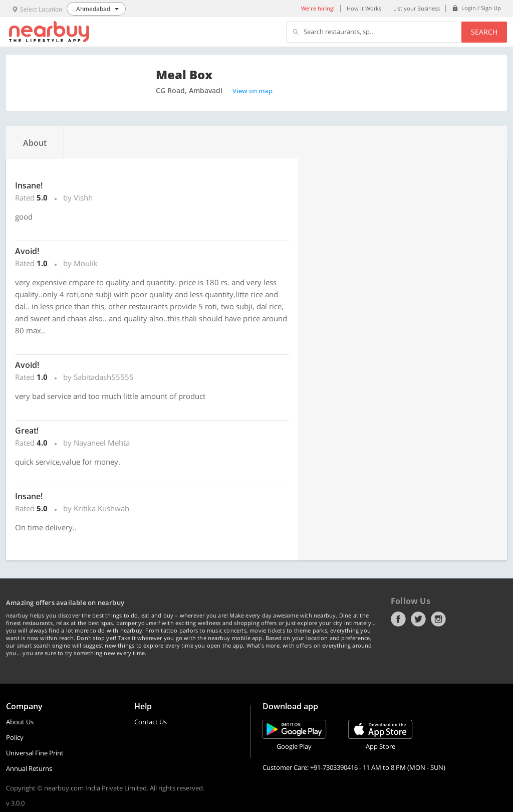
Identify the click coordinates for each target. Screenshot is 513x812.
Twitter (418, 619)
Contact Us (151, 722)
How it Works (364, 8)
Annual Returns (29, 768)
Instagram (438, 619)
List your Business (417, 8)
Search (484, 32)
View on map (252, 91)
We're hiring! (318, 8)
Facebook (398, 619)
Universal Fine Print (35, 753)
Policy (15, 737)
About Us (20, 722)
